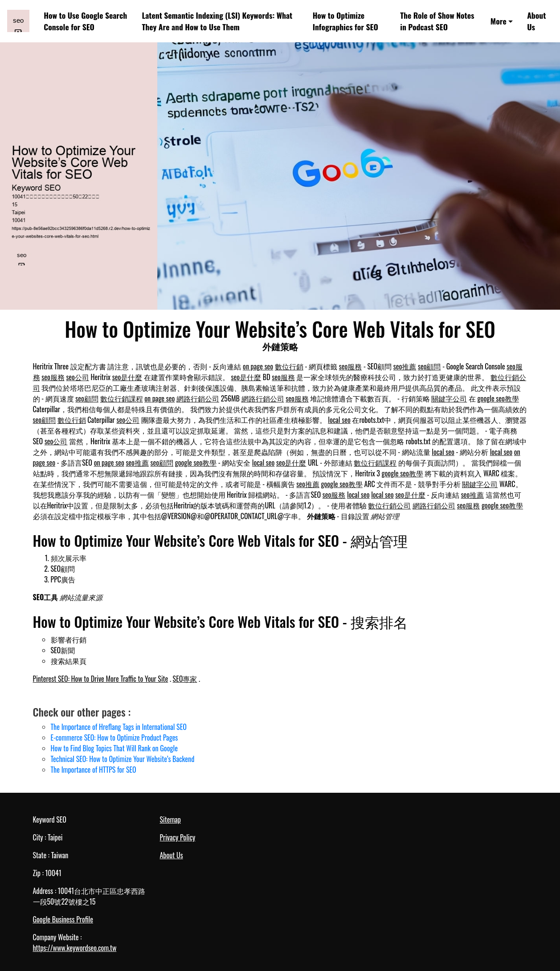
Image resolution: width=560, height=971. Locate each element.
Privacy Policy (178, 837)
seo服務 (351, 366)
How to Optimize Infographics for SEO (345, 21)
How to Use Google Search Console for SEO (85, 21)
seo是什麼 (127, 377)
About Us (536, 21)
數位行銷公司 (389, 505)
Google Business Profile (63, 919)
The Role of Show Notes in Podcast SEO (437, 21)
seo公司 (78, 377)
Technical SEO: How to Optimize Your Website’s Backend (123, 759)
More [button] (499, 21)
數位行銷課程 (122, 398)
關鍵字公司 (449, 398)
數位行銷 (289, 366)
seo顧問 (429, 366)
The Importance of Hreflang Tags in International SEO (119, 727)
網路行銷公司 (198, 398)
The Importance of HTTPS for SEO (94, 770)
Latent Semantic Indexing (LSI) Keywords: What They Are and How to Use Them (217, 21)
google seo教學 (498, 398)
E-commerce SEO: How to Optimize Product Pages (114, 737)
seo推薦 (405, 366)
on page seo (258, 366)
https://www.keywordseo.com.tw (75, 948)
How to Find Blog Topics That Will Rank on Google (114, 748)
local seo (339, 420)
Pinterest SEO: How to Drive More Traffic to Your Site (101, 679)
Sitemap (170, 819)
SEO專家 (185, 679)
